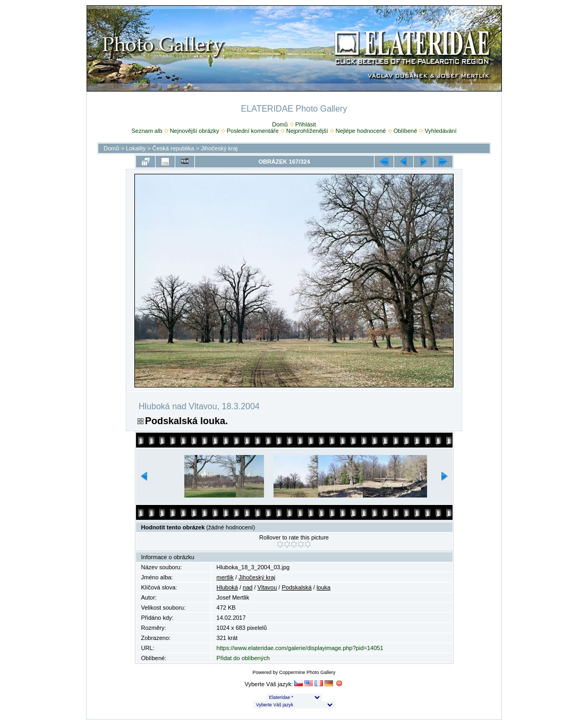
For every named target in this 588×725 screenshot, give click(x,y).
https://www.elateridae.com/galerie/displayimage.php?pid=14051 (300, 648)
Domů (280, 124)
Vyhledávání (440, 131)
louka (323, 587)
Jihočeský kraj (219, 148)
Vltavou (267, 587)
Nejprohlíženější (307, 131)
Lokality (136, 148)
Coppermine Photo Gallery (307, 672)
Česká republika (173, 148)
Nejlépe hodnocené (361, 131)
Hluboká (227, 587)
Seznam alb (147, 131)
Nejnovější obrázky (195, 131)
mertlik (225, 577)
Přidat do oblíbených (243, 658)
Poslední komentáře (253, 131)
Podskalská (296, 587)
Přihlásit (306, 124)
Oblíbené (406, 131)
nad (248, 587)
